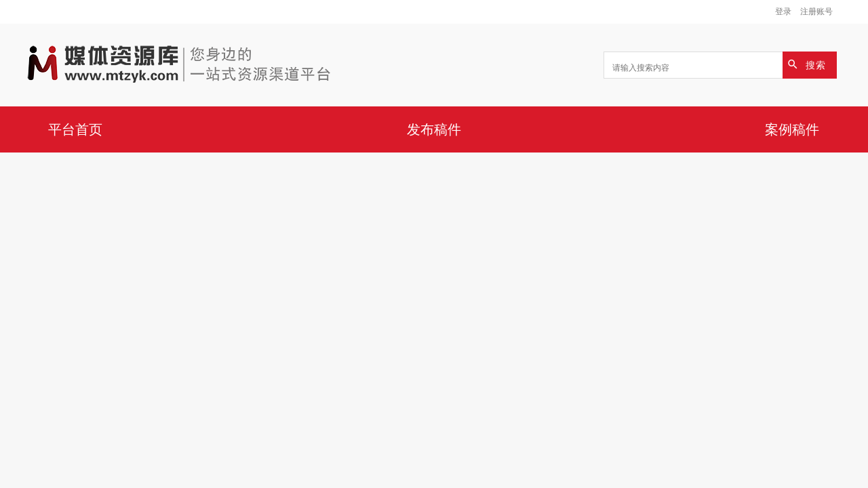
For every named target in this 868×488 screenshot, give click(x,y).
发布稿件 (434, 129)
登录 (783, 12)
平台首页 (75, 129)
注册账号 (816, 12)
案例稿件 (792, 129)
